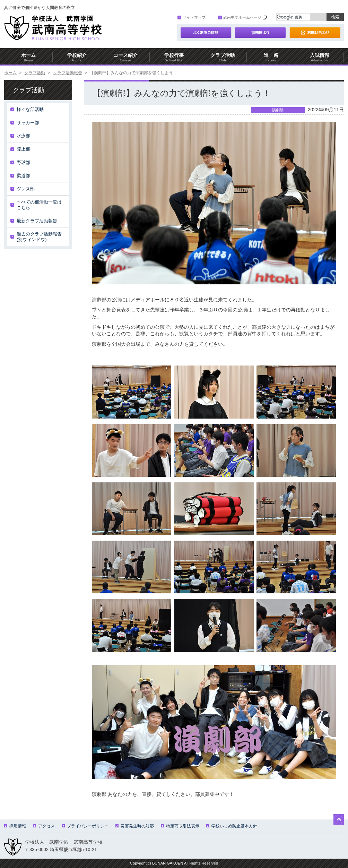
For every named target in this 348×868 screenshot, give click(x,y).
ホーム (28, 57)
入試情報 (320, 57)
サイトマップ (192, 17)
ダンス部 (26, 189)
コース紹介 (125, 57)
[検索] (293, 17)
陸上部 (23, 149)
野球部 (23, 162)
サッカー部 (28, 123)
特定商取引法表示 (180, 826)
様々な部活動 (30, 109)
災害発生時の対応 (135, 826)
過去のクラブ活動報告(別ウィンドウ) (39, 237)
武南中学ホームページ (240, 17)
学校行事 (174, 57)
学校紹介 (77, 57)
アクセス (44, 826)
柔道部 (23, 176)
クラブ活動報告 (68, 73)
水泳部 (23, 136)
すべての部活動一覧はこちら (39, 205)
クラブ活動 (223, 57)
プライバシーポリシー (85, 826)
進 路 (271, 57)
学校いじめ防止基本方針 (232, 826)
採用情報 (15, 826)
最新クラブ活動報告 (37, 221)
